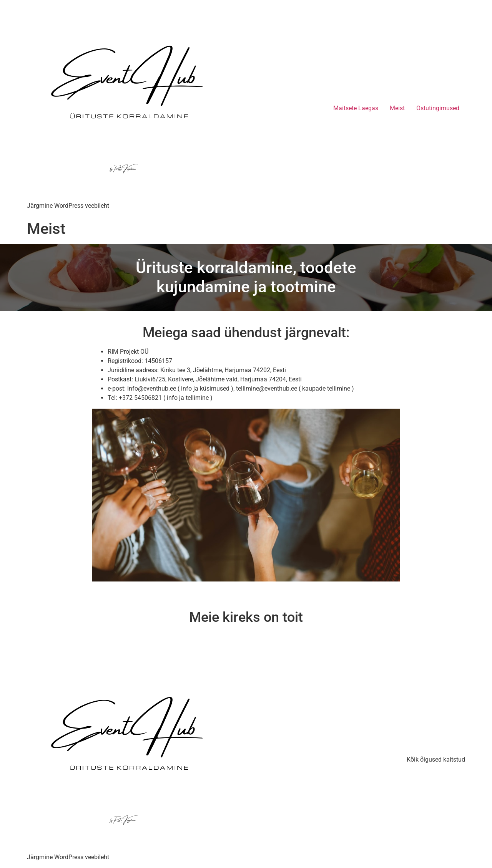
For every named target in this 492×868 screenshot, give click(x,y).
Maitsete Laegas (356, 108)
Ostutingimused (438, 108)
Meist (397, 108)
